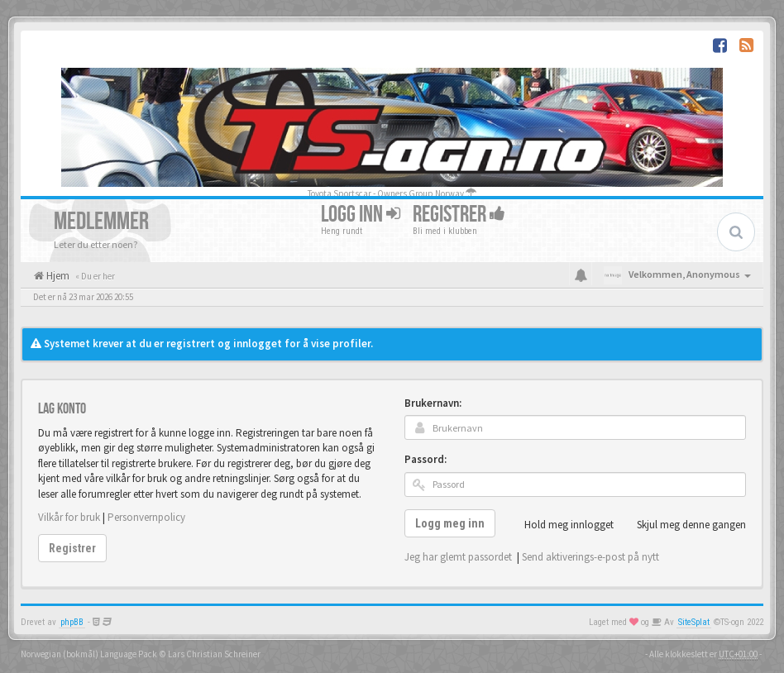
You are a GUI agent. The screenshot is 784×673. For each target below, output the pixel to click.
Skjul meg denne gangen (682, 525)
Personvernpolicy (146, 517)
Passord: (425, 459)
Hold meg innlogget (560, 525)
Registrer (459, 214)
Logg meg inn (450, 523)
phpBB (72, 622)
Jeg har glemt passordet (458, 557)
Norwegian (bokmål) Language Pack (89, 654)
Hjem (57, 276)
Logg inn (361, 214)
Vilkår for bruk (69, 517)
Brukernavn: (433, 403)
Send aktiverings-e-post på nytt (590, 557)
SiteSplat (694, 622)
